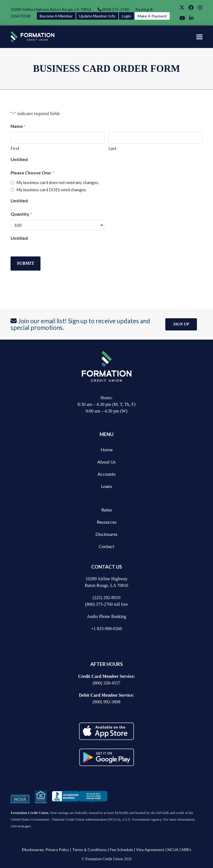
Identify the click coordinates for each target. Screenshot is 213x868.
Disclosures (106, 534)
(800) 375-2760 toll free (106, 604)
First (15, 148)
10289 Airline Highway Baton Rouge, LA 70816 (51, 9)
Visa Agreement (150, 850)
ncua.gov (24, 826)
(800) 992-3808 (106, 702)
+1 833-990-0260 (106, 629)
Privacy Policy (57, 850)
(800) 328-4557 (106, 683)
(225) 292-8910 (106, 598)
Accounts (107, 474)
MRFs (187, 850)
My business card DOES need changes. (52, 190)
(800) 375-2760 (115, 9)
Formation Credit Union (104, 859)
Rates (107, 510)
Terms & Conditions (89, 850)
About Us (106, 462)
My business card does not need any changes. (58, 182)
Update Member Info (97, 16)
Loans (106, 486)
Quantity (21, 214)
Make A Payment (152, 16)
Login (126, 16)
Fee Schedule (121, 850)
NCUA (173, 850)
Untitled (19, 159)
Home (107, 450)
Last (112, 148)
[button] (199, 37)
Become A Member (56, 16)
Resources (107, 522)
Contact (106, 546)
